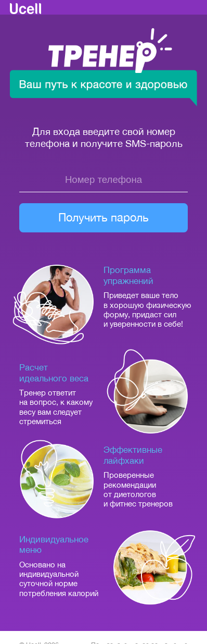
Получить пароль (103, 217)
